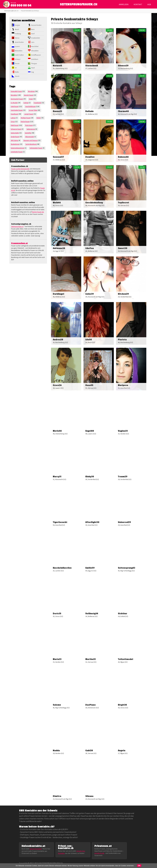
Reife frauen (15, 125)
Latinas (13, 118)
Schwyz (18, 59)
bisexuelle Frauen (16, 91)
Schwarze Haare (16, 129)
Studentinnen (15, 144)
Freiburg (18, 34)
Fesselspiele (37, 103)
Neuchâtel (35, 46)
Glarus (17, 38)
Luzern (17, 46)
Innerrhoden (19, 42)
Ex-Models (14, 103)
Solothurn (35, 59)
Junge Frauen (29, 114)
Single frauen (15, 137)
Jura (33, 42)
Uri (16, 68)
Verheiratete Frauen (36, 148)
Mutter (39, 118)
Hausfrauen (15, 114)
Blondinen (31, 91)
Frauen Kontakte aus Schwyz (30, 11)
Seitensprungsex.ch (17, 227)
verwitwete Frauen (17, 152)
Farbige (26, 103)
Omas (13, 122)
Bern (33, 29)
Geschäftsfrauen (30, 106)
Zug (32, 72)
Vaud (33, 68)
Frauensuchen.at (19, 243)
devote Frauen (29, 95)
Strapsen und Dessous (31, 140)
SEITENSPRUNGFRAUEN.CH (78, 5)
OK (139, 866)
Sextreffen (28, 133)
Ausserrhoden (36, 25)
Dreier (31, 99)
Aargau (17, 25)
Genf (33, 34)
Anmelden (124, 4)
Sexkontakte (15, 133)
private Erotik (99, 853)
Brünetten (14, 95)
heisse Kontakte (36, 849)
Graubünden (36, 38)
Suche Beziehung (31, 144)
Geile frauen (15, 106)
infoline (13, 3)
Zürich (17, 76)
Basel (17, 29)
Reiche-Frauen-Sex (38, 212)
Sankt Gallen (19, 55)
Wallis (17, 72)
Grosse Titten (33, 110)
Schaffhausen (36, 55)
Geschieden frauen (17, 110)
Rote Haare (29, 125)
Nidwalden (19, 51)
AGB (149, 4)
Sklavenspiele (30, 137)
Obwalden (35, 51)
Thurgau (34, 63)
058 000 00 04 (21, 5)
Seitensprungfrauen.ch (11, 11)
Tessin (17, 63)
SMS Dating (14, 140)
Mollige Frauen (26, 118)
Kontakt (138, 4)
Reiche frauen (25, 122)
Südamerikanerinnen (18, 148)
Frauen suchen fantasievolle (20, 169)
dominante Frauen (17, 99)
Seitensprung (31, 129)
